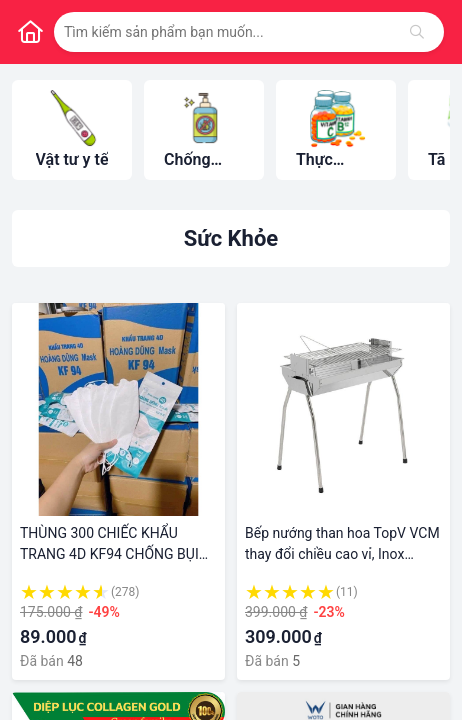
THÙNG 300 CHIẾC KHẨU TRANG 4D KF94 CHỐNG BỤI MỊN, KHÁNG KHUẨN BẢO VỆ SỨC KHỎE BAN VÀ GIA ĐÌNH (111, 545)
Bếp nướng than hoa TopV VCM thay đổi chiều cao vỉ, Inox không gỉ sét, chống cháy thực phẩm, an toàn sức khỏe (342, 545)
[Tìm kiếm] (417, 32)
